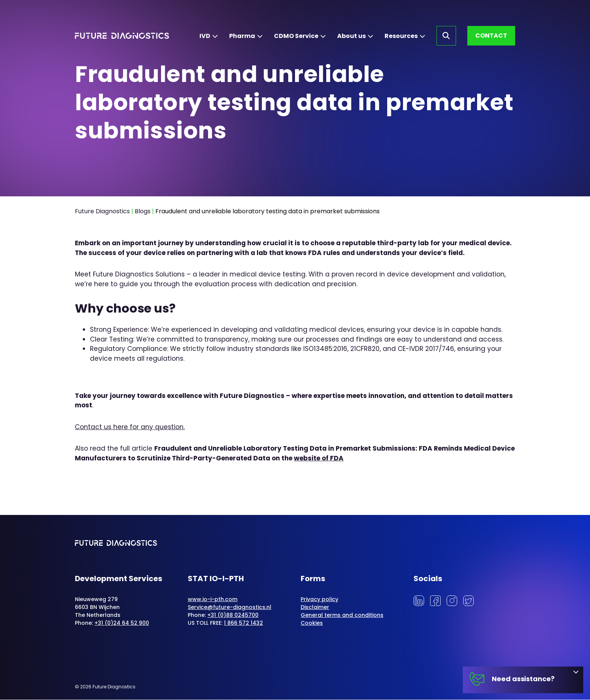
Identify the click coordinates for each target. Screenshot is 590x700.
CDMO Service (296, 36)
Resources (401, 36)
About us (351, 36)
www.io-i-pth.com (213, 600)
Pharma (242, 36)
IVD (205, 36)
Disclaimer (315, 607)
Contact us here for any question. (130, 427)
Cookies (312, 623)
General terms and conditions (342, 615)
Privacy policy (319, 600)
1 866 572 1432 (243, 623)
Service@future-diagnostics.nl (230, 607)
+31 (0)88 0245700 (233, 615)
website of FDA (319, 458)
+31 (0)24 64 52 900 (122, 623)
